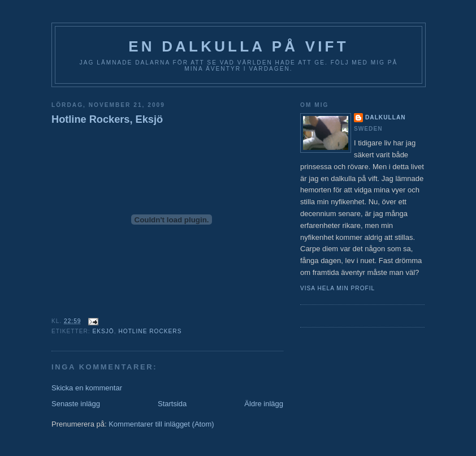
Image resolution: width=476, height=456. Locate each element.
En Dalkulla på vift (239, 46)
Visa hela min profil (337, 288)
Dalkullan (386, 117)
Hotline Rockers (150, 331)
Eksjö (103, 331)
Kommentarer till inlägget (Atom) (161, 424)
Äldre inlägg (264, 404)
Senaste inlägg (76, 404)
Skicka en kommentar (87, 388)
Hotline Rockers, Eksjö (107, 119)
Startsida (172, 404)
